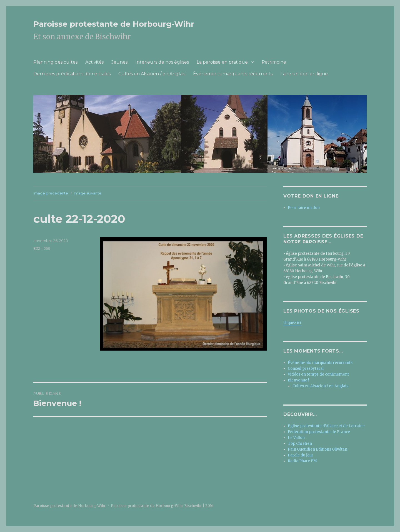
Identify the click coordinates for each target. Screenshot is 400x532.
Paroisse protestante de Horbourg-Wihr (114, 24)
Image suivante (88, 193)
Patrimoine (274, 62)
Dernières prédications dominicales (72, 74)
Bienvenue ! (298, 380)
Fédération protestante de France (319, 432)
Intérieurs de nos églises (162, 62)
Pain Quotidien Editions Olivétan (317, 449)
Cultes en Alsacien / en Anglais (152, 74)
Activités (94, 62)
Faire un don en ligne (304, 74)
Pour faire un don (304, 208)
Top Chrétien (300, 444)
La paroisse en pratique (222, 62)
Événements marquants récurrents (233, 74)
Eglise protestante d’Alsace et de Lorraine (326, 426)
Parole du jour (301, 455)
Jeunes (119, 62)
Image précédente (51, 193)
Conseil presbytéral (306, 369)
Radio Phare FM (302, 461)
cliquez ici (292, 323)
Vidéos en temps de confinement (318, 374)
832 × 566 (42, 248)
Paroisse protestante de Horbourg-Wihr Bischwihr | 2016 (162, 506)
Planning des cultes (55, 62)
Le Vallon (296, 438)
